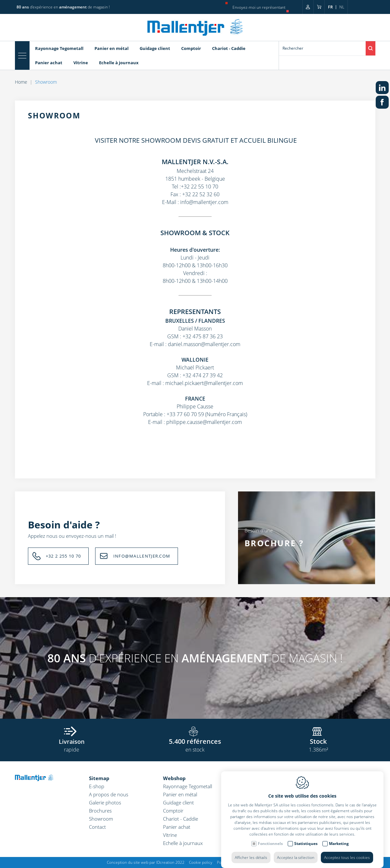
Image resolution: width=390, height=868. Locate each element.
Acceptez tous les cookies (347, 851)
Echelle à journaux (183, 843)
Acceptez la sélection (296, 851)
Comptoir (173, 811)
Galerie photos (105, 802)
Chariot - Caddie (181, 819)
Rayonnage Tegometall (188, 786)
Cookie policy (201, 862)
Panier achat (177, 827)
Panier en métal (180, 794)
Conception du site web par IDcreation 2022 (146, 862)
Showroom (101, 819)
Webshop (174, 778)
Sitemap (99, 778)
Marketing (339, 837)
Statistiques (306, 837)
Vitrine (170, 835)
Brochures (100, 811)
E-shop (97, 786)
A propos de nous (109, 794)
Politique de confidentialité (240, 862)
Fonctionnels (270, 837)
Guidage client (178, 802)
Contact (97, 827)
